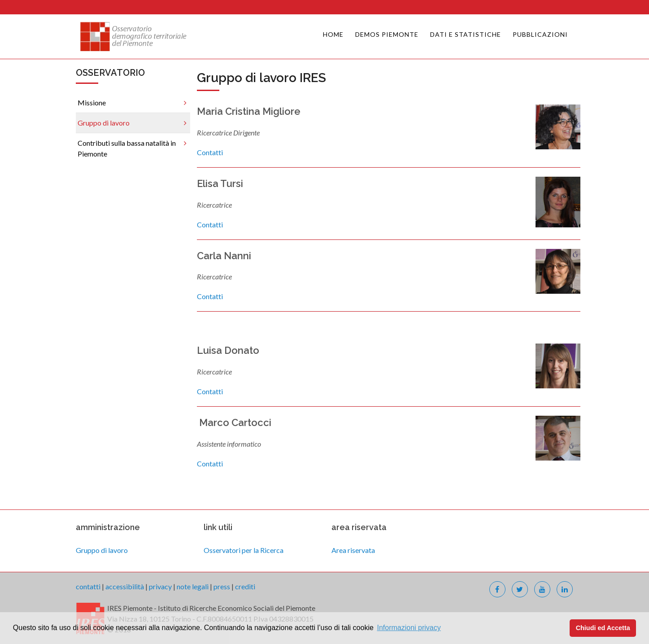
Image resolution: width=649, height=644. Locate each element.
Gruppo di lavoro (104, 123)
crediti (245, 586)
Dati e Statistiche (466, 34)
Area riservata (353, 550)
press (222, 586)
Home (333, 34)
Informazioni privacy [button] (409, 628)
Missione (92, 102)
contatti (88, 586)
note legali (193, 586)
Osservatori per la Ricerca (244, 550)
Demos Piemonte (387, 34)
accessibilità (125, 586)
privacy (160, 586)
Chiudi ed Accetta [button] (603, 628)
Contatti (210, 152)
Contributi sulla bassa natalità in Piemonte (127, 148)
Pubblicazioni (540, 34)
